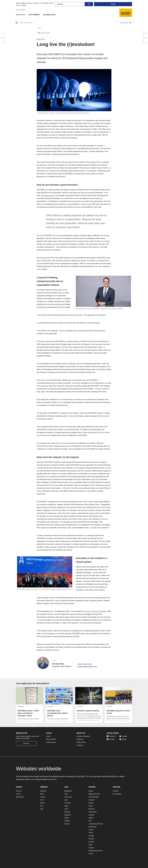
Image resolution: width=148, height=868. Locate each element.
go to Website (21, 10)
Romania (91, 839)
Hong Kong (68, 797)
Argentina (43, 791)
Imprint (48, 736)
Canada (43, 797)
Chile (42, 800)
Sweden (91, 848)
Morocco (19, 791)
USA (42, 809)
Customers (36, 15)
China (66, 794)
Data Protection (51, 739)
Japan (66, 806)
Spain (90, 845)
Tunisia (18, 794)
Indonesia (67, 803)
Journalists (52, 15)
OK (89, 4)
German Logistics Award (93, 612)
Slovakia (91, 842)
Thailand (67, 821)
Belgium (91, 794)
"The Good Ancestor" (48, 196)
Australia (116, 791)
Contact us (80, 745)
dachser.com (53, 779)
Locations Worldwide (83, 736)
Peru (42, 806)
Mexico (42, 803)
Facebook (111, 736)
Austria (91, 791)
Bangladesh (68, 791)
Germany (92, 809)
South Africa (20, 797)
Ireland (91, 818)
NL (98, 794)
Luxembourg (93, 824)
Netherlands (92, 827)
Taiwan (67, 818)
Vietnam (67, 824)
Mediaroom (22, 15)
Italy (90, 821)
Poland (91, 833)
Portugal (91, 836)
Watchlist (124, 23)
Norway (91, 830)
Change (113, 4)
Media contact (81, 742)
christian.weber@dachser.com (88, 667)
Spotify (123, 739)
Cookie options (51, 742)
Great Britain (93, 812)
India (66, 800)
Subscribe (26, 743)
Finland (91, 803)
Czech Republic (94, 797)
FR (96, 794)
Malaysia (67, 812)
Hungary (91, 815)
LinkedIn (111, 739)
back (39, 29)
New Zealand (117, 794)
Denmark (92, 800)
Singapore (68, 815)
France (91, 806)
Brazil (42, 794)
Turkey (91, 854)
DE (101, 824)
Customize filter (44, 33)
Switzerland (92, 851)
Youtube (123, 736)
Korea (66, 809)
